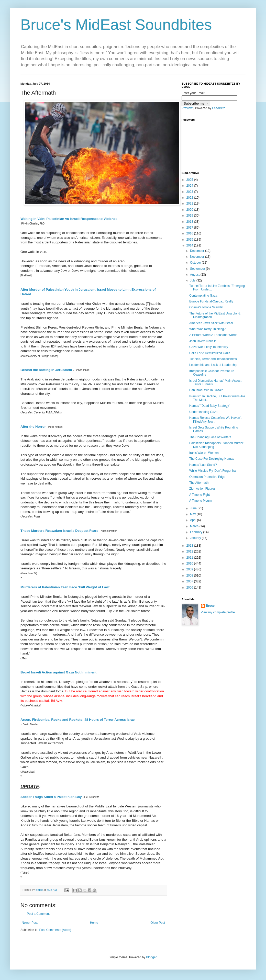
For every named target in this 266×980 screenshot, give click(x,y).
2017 (190, 228)
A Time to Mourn (200, 501)
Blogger (151, 957)
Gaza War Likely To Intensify (209, 347)
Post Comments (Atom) (55, 930)
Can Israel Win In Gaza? (206, 390)
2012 (190, 551)
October (196, 263)
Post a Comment (38, 914)
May (193, 514)
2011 (190, 558)
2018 (190, 222)
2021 (190, 204)
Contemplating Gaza (203, 296)
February (197, 532)
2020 (190, 210)
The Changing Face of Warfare (210, 437)
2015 (190, 240)
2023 (190, 192)
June (194, 508)
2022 (190, 198)
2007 (190, 581)
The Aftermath (199, 483)
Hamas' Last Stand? (203, 465)
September (198, 269)
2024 (190, 186)
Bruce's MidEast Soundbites (116, 25)
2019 (190, 216)
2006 (190, 588)
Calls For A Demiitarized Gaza (210, 353)
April (193, 520)
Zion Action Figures (202, 489)
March (195, 526)
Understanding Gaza (203, 412)
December (198, 251)
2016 (190, 233)
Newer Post (30, 923)
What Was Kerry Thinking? (207, 329)
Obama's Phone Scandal (206, 307)
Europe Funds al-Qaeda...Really (211, 301)
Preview (187, 108)
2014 (190, 245)
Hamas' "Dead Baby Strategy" (210, 406)
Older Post (158, 923)
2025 (190, 180)
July (193, 280)
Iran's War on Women (204, 453)
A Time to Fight (199, 495)
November (198, 257)
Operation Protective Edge (207, 477)
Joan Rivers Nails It (202, 341)
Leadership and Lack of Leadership (213, 365)
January (196, 538)
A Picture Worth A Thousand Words (213, 335)
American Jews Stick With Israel (211, 323)
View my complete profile (218, 612)
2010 (190, 564)
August (195, 275)
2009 (190, 569)
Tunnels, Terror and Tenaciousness (213, 359)
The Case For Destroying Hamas (212, 459)
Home (94, 923)
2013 (190, 546)
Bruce (210, 606)
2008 (190, 576)
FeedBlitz (218, 108)
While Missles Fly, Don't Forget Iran (213, 471)
